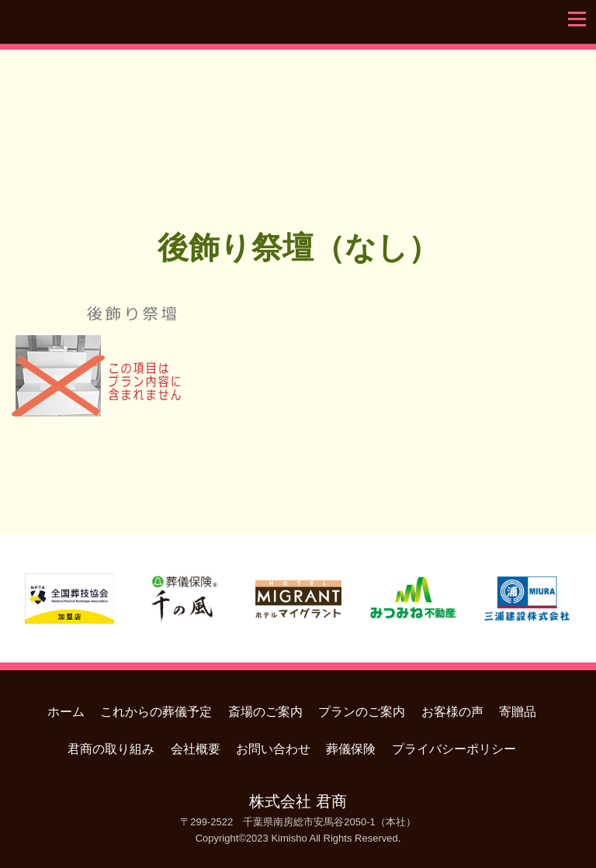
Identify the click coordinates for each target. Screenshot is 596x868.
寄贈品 (518, 712)
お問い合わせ (273, 749)
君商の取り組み (111, 749)
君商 (298, 119)
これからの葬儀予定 (156, 712)
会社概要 (196, 749)
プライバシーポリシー (454, 749)
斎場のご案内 (265, 712)
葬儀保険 (351, 749)
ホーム (66, 712)
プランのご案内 (362, 712)
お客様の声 (452, 712)
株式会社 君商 (298, 801)
